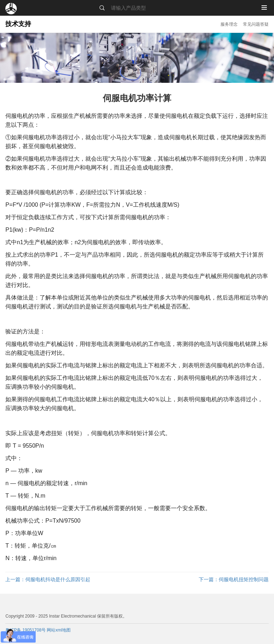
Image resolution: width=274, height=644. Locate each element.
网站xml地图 (59, 630)
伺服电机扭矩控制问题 (234, 579)
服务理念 (229, 24)
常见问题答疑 (256, 24)
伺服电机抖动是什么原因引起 (48, 579)
